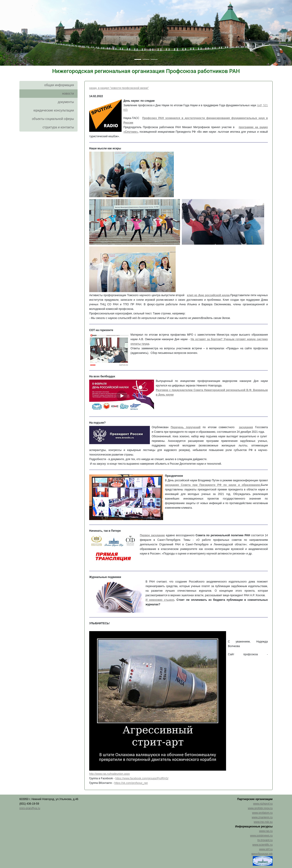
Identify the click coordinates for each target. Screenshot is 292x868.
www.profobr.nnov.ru (260, 808)
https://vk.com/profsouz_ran (131, 783)
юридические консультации (54, 110)
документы (66, 102)
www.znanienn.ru (262, 817)
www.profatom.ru (262, 813)
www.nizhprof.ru (263, 804)
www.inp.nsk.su (263, 822)
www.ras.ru (266, 831)
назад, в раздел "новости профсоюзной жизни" (119, 88)
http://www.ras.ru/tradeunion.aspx (109, 774)
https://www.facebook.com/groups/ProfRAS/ (142, 778)
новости (68, 93)
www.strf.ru (266, 849)
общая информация (59, 85)
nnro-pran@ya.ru (30, 808)
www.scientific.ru (262, 845)
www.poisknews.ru (261, 836)
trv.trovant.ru (265, 840)
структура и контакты (58, 127)
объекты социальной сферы (53, 119)
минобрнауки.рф (262, 854)
